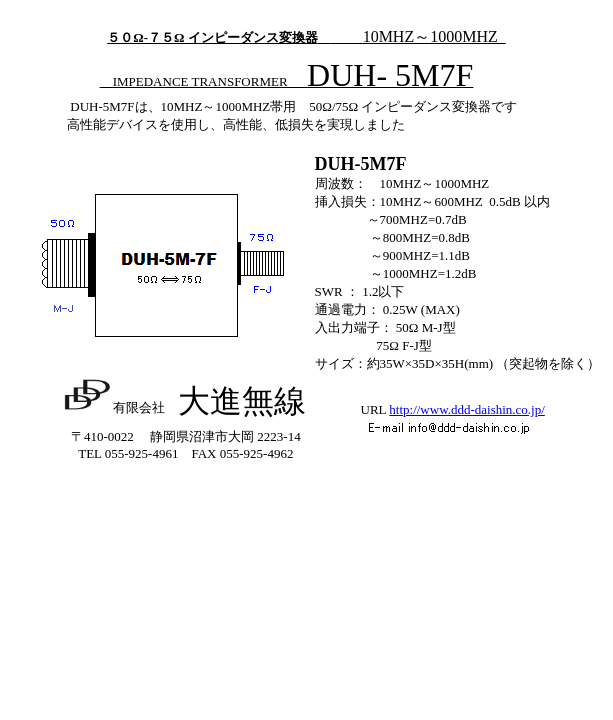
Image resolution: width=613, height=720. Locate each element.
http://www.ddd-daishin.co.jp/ (467, 409)
